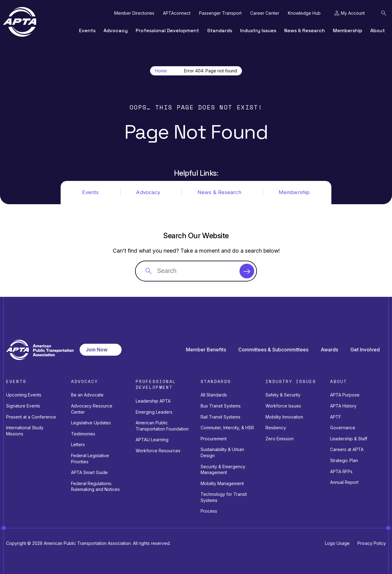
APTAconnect (177, 13)
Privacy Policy (372, 543)
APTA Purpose (345, 395)
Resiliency (276, 428)
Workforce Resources (158, 451)
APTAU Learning (152, 440)
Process (209, 511)
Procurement (214, 439)
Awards (329, 350)
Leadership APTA (153, 401)
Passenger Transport (220, 13)
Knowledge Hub (304, 13)
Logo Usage (337, 543)
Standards (220, 31)
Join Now (97, 350)
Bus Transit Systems (221, 406)
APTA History (343, 406)
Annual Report (344, 482)
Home (161, 71)
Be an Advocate (87, 395)
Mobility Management (222, 483)
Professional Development (167, 31)
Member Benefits (206, 350)
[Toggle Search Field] (384, 13)
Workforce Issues (283, 406)
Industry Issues (258, 31)
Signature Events (23, 406)
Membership (348, 31)
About (378, 31)
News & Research (305, 31)
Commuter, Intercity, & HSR (227, 428)
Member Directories (134, 13)
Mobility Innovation (284, 417)
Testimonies (83, 434)
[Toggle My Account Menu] (350, 13)
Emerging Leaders (154, 412)
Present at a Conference (31, 417)
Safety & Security (283, 395)
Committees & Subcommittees (273, 350)
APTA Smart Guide (89, 472)
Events (87, 31)
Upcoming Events (24, 395)
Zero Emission (280, 439)
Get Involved (365, 350)
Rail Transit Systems (221, 417)
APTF (336, 417)
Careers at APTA (347, 449)
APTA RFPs (341, 471)
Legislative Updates (91, 423)
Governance (343, 428)
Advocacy (116, 31)
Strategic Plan (344, 460)
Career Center (265, 13)
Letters (78, 444)
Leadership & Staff (349, 439)
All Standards (214, 395)
